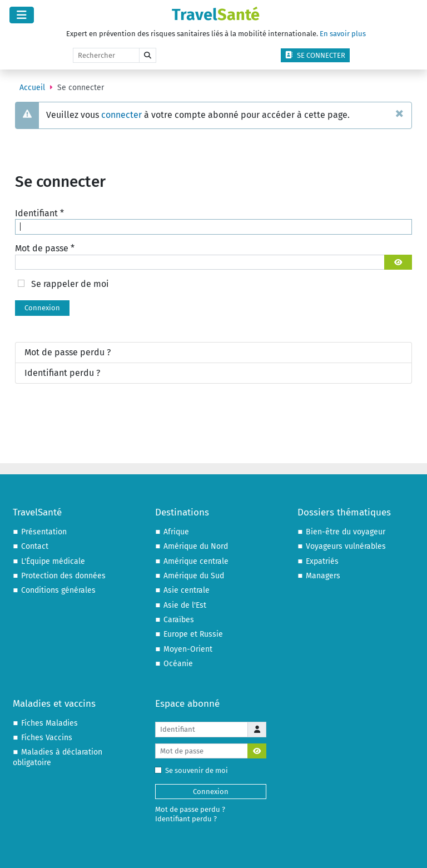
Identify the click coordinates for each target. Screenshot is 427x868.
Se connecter (315, 55)
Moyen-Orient (188, 649)
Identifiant (39, 213)
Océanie (178, 664)
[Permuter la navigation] (22, 15)
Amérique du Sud (194, 576)
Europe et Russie (193, 634)
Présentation (44, 532)
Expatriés (322, 561)
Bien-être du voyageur (346, 532)
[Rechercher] (106, 56)
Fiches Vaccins (47, 738)
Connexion (42, 308)
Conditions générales (58, 590)
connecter (121, 115)
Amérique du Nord (196, 546)
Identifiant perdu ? (62, 373)
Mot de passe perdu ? (68, 352)
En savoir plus (343, 34)
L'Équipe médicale (53, 561)
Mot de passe (45, 248)
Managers (323, 576)
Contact (35, 546)
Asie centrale (187, 590)
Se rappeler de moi (70, 284)
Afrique (176, 532)
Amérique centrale (196, 561)
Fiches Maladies (49, 723)
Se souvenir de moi (194, 770)
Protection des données (63, 576)
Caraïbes (179, 620)
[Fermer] (399, 113)
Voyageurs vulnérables (346, 546)
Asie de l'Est (185, 605)
